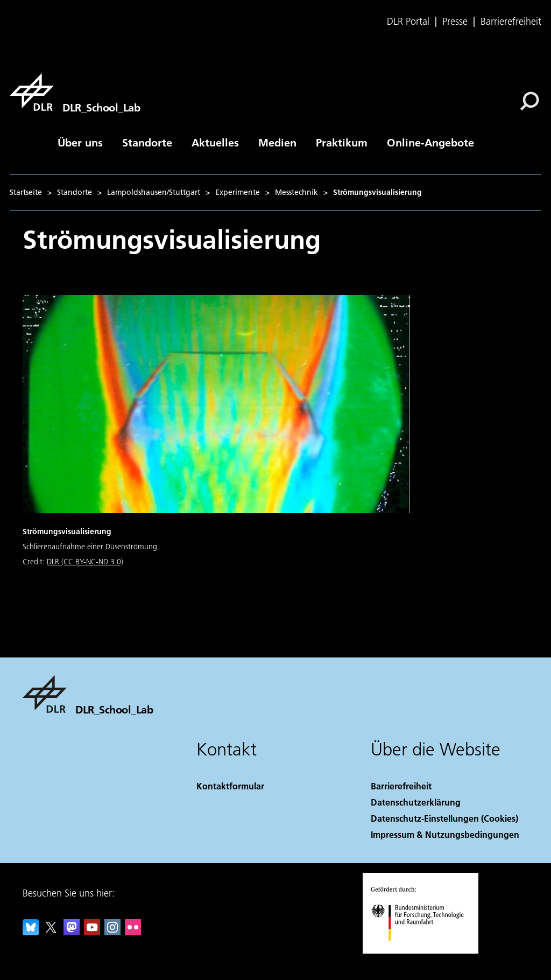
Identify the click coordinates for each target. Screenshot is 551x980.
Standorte (147, 142)
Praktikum (342, 142)
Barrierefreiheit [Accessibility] (401, 786)
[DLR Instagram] (112, 932)
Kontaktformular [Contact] (230, 786)
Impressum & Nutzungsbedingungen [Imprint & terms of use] (445, 834)
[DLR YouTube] (92, 932)
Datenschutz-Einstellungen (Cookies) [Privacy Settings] (444, 818)
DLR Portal (408, 22)
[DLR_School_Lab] (75, 92)
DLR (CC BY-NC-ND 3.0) (85, 562)
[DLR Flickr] (133, 932)
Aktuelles (215, 142)
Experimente (238, 192)
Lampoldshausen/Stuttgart (154, 192)
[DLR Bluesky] (31, 932)
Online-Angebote (430, 142)
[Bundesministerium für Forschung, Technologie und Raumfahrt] (423, 950)
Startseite (26, 192)
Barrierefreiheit (511, 22)
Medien (277, 142)
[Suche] (529, 101)
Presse (455, 22)
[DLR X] (51, 932)
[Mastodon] (72, 932)
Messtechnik (296, 192)
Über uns (80, 142)
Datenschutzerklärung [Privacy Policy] (416, 802)
